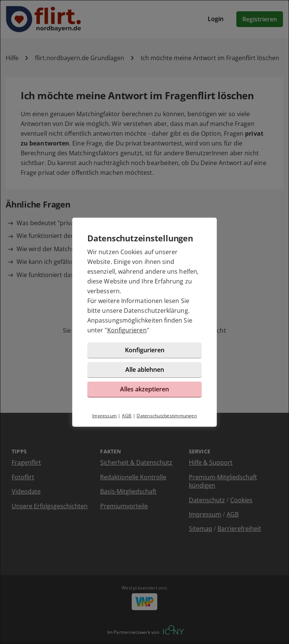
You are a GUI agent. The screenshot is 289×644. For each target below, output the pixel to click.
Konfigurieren (127, 330)
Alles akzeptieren (144, 389)
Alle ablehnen (145, 370)
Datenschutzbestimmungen (167, 416)
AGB (127, 416)
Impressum (104, 416)
